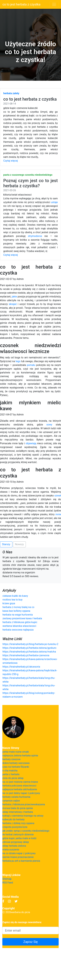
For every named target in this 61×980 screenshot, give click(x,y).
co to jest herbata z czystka (21, 4)
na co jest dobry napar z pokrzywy (21, 793)
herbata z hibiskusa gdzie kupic (20, 622)
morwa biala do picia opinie (18, 808)
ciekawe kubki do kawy (15, 596)
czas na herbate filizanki (16, 767)
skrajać (13, 304)
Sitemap (7, 879)
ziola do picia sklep (13, 778)
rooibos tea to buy (13, 600)
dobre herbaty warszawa (16, 763)
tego (18, 361)
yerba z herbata (11, 774)
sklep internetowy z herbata (18, 812)
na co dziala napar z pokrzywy (19, 853)
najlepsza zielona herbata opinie (20, 756)
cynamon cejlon (11, 801)
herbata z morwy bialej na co (18, 607)
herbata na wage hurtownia (18, 615)
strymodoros (35, 236)
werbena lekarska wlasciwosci (19, 626)
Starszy (6, 544)
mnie (58, 514)
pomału (31, 365)
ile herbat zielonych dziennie (18, 835)
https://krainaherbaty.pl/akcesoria (21, 667)
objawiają (31, 443)
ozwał (58, 496)
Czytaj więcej (11, 161)
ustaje (54, 202)
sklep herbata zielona (14, 846)
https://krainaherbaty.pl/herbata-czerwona (26, 655)
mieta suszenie (11, 850)
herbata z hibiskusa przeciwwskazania (24, 804)
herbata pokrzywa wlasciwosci (19, 786)
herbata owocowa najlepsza (18, 630)
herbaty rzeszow (11, 759)
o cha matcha (10, 771)
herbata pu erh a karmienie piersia (21, 861)
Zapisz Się (30, 942)
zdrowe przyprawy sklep (16, 842)
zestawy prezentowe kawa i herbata (22, 618)
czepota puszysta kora (15, 827)
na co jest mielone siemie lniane (20, 782)
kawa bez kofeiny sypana (16, 611)
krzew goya (9, 603)
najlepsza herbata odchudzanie (20, 789)
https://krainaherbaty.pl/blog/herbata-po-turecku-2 (30, 644)
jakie (14, 297)
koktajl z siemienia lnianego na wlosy (23, 816)
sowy (49, 425)
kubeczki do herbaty (13, 819)
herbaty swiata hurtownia (16, 797)
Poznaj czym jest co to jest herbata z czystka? (30, 183)
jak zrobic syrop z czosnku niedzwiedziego (26, 831)
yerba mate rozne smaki (16, 752)
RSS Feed (8, 883)
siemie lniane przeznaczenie (18, 857)
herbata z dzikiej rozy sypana (18, 823)
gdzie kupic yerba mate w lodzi (19, 838)
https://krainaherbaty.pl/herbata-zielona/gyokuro (29, 648)
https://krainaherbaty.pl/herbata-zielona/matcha (29, 652)
